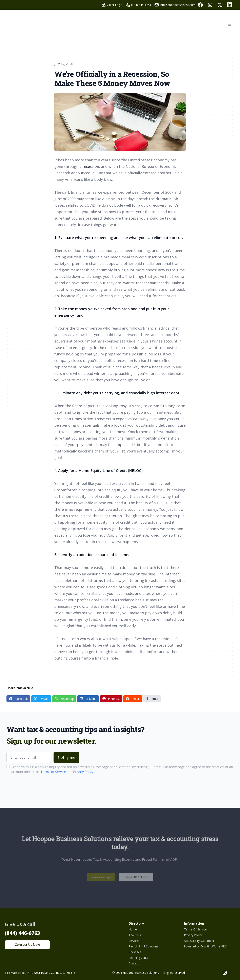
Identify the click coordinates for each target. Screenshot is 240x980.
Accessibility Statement (199, 941)
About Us (135, 935)
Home (133, 929)
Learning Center (139, 958)
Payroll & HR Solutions (143, 946)
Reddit (133, 699)
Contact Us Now (27, 945)
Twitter (41, 699)
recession (91, 166)
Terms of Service (53, 772)
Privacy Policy (83, 772)
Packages (135, 952)
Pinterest (111, 699)
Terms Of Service (195, 929)
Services (134, 941)
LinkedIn (88, 699)
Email (152, 699)
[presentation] (37, 787)
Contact (134, 963)
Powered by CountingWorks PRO (206, 946)
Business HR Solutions (133, 877)
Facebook (18, 699)
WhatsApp (64, 699)
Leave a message (105, 877)
